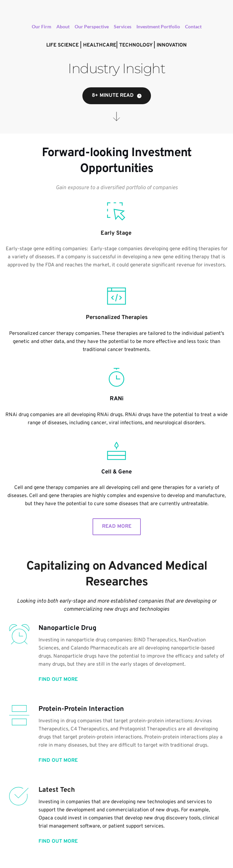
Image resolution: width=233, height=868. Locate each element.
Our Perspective (92, 26)
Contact (193, 26)
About (63, 26)
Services (123, 26)
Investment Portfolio (158, 26)
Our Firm (42, 26)
